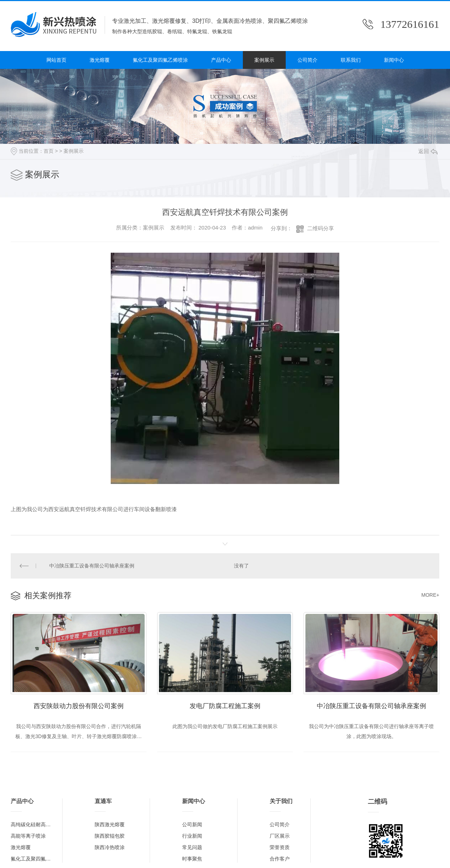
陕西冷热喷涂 (110, 847)
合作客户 (280, 859)
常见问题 (192, 847)
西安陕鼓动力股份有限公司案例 (79, 706)
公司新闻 (192, 824)
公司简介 (307, 60)
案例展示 (264, 60)
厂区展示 (280, 836)
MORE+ (430, 595)
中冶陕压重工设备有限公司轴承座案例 (92, 566)
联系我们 (351, 60)
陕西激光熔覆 (110, 824)
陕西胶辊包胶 (110, 836)
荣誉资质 (280, 847)
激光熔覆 (100, 60)
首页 (49, 151)
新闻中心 (394, 60)
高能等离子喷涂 (28, 836)
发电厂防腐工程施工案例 (225, 706)
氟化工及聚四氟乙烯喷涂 (160, 60)
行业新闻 (192, 836)
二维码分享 (321, 228)
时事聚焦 (192, 859)
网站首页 (56, 60)
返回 (428, 151)
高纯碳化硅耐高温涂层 (33, 824)
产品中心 (221, 60)
